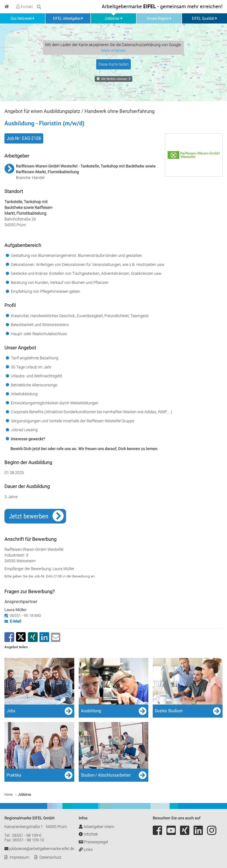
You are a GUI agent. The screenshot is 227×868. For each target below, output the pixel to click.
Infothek (88, 834)
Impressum (20, 857)
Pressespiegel (93, 842)
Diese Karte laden (113, 64)
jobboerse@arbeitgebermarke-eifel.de (39, 849)
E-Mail (16, 621)
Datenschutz (51, 857)
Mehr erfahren (114, 50)
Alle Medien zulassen (114, 79)
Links (86, 849)
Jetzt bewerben (29, 516)
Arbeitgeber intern (97, 827)
